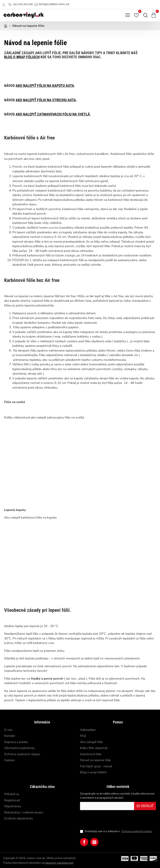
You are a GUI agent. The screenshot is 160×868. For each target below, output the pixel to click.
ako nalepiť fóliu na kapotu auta (45, 86)
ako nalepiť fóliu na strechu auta (46, 100)
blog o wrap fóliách (22, 57)
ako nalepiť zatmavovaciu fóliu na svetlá (53, 114)
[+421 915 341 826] (20, 4)
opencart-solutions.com (59, 863)
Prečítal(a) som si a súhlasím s (117, 832)
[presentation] (109, 820)
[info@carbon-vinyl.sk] (52, 4)
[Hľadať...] (145, 15)
